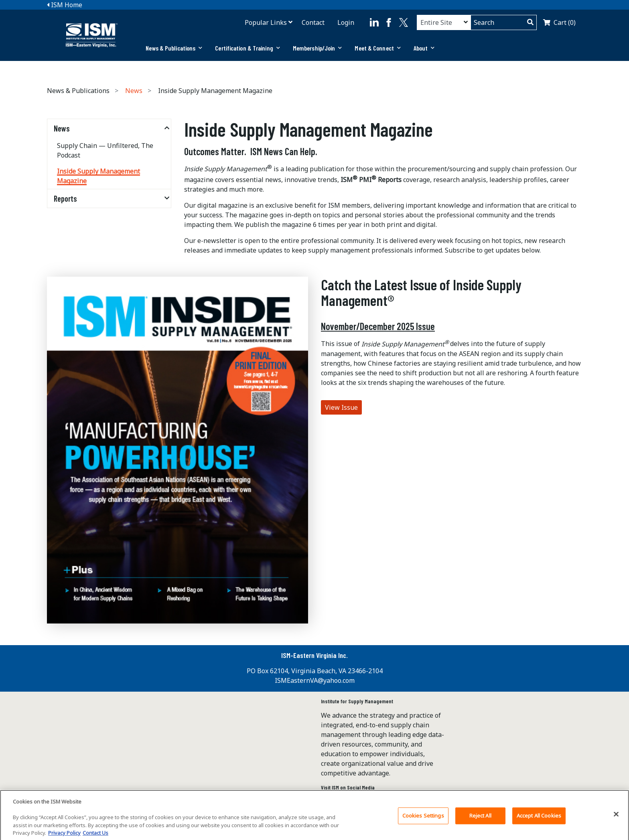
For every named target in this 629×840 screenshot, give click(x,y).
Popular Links (266, 22)
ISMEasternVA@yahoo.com (315, 680)
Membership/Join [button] (318, 48)
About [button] (424, 48)
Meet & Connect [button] (378, 48)
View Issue (341, 407)
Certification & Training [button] (248, 48)
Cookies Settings (423, 819)
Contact (313, 22)
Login (346, 22)
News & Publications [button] (174, 48)
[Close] (616, 818)
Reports (65, 198)
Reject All (480, 819)
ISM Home (65, 5)
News (134, 91)
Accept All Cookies (539, 819)
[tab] (174, 48)
